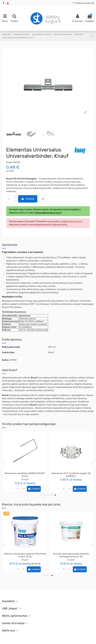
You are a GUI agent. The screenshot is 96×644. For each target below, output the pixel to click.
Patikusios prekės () (83, 3)
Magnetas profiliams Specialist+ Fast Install (25, 475)
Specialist (25, 479)
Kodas (9, 162)
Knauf (71, 560)
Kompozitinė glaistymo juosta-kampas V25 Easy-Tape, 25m (25, 555)
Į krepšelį (28, 199)
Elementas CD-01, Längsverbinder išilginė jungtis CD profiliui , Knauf (71, 555)
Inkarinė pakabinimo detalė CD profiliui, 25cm (71, 475)
